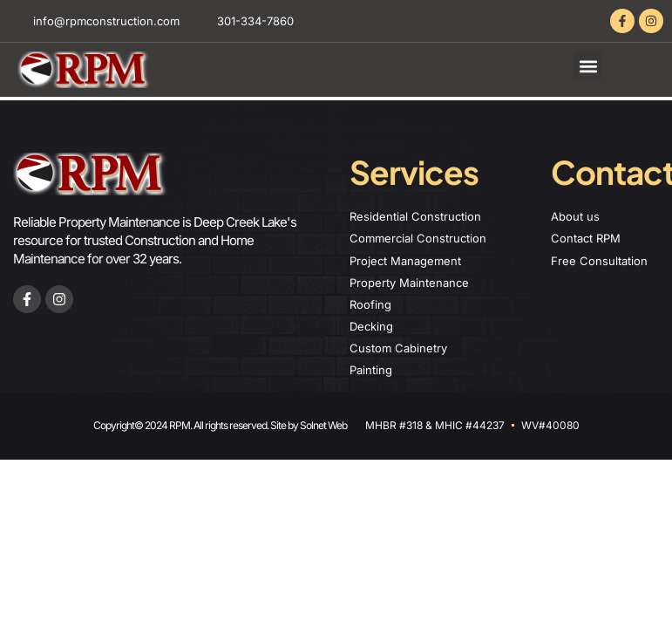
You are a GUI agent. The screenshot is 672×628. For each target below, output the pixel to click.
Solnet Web (323, 425)
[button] (588, 66)
